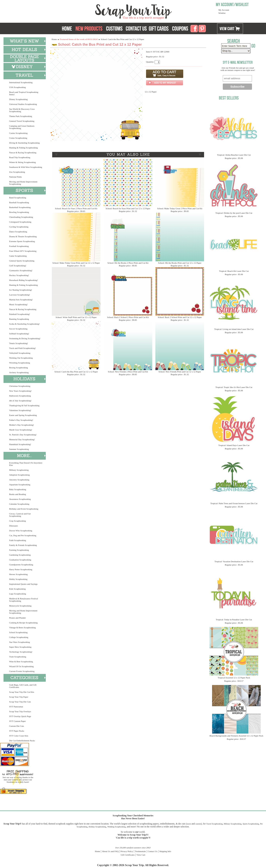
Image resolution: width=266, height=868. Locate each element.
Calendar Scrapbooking (19, 504)
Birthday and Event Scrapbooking (24, 509)
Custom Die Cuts (17, 726)
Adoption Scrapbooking (19, 475)
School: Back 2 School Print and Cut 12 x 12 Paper (180, 317)
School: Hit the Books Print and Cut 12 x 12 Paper (180, 263)
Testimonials (140, 851)
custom (198, 824)
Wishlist (222, 13)
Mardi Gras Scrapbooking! (21, 430)
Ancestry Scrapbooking (19, 480)
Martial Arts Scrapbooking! (21, 300)
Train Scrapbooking (18, 657)
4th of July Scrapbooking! (20, 401)
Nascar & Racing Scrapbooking (23, 153)
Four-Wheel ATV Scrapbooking (23, 251)
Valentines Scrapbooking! (20, 410)
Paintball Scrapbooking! (20, 314)
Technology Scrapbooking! (21, 652)
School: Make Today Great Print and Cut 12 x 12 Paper (76, 263)
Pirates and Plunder (18, 618)
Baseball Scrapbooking (19, 202)
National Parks (15, 177)
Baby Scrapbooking (18, 489)
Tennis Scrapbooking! (19, 343)
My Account (224, 10)
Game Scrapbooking (18, 256)
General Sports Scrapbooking (22, 261)
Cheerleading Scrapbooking (21, 217)
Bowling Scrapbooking (19, 212)
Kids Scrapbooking (17, 589)
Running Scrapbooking (19, 319)
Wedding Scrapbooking (116, 827)
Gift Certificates (128, 855)
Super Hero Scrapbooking (20, 647)
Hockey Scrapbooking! (19, 275)
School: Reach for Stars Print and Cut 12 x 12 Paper (128, 208)
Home (54, 39)
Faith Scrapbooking (18, 540)
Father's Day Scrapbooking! (21, 420)
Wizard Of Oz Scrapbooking (21, 666)
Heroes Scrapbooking (18, 574)
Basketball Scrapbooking (20, 207)
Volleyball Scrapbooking (20, 353)
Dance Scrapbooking (18, 232)
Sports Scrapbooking (251, 824)
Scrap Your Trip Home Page (107, 11)
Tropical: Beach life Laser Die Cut (234, 271)
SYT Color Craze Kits (19, 736)
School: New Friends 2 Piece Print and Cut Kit (128, 372)
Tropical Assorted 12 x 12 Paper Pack (234, 678)
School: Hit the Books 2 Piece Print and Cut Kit (128, 263)
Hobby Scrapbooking (18, 579)
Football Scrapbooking (19, 246)
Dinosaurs (14, 526)
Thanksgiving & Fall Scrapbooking (24, 405)
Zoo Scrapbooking (17, 172)
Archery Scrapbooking (19, 372)
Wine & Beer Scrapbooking (21, 661)
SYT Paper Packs (17, 731)
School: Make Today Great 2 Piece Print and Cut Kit (180, 208)
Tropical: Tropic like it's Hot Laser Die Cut (234, 387)
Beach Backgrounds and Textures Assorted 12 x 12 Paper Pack (236, 736)
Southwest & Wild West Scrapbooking (26, 167)
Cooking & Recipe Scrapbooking (23, 623)
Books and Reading (18, 494)
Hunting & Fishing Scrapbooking (23, 148)
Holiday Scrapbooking (97, 827)
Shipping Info (165, 851)
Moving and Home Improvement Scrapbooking (23, 183)
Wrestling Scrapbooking (20, 363)
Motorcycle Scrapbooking (20, 606)
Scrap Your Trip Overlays (20, 711)
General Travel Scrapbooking (22, 121)
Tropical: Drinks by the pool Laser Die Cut (234, 213)
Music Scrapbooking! (18, 304)
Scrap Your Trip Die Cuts (20, 702)
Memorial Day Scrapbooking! (22, 439)
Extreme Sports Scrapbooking (22, 241)
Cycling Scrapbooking (19, 227)
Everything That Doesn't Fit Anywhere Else (26, 464)
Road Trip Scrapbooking (20, 157)
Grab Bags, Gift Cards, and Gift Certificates (23, 686)
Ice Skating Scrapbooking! (21, 290)
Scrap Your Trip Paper (19, 697)
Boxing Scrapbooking (18, 368)
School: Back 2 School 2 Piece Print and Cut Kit (128, 317)
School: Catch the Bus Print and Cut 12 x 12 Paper (76, 372)
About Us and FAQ (110, 851)
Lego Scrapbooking (18, 594)
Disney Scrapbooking (18, 99)
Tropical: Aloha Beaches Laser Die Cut (234, 155)
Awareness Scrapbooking (20, 499)
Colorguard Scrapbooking (20, 222)
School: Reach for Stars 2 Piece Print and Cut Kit (76, 208)
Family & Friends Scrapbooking (23, 545)
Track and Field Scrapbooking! (22, 348)
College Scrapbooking (19, 637)
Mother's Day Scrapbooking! (22, 425)
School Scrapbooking (18, 632)
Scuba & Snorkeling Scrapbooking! (24, 324)
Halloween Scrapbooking (20, 396)
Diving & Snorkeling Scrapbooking (24, 143)
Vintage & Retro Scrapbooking (22, 627)
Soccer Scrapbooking (18, 329)
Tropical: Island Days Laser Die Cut (234, 445)
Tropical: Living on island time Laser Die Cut (234, 329)
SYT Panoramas (16, 707)
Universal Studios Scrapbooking (23, 104)
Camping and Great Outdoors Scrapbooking (22, 127)
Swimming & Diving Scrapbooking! (25, 338)
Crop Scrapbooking (18, 521)
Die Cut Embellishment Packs (22, 741)
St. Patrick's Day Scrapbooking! (23, 435)
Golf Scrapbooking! (18, 266)
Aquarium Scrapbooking (20, 485)
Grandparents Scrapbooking (21, 565)
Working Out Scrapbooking (21, 358)
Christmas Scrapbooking (20, 386)
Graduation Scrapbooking (20, 560)
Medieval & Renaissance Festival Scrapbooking (24, 600)
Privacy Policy (127, 851)
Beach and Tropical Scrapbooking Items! (24, 93)
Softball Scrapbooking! (19, 334)
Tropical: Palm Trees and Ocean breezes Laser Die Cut (234, 503)
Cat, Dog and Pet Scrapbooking (23, 535)
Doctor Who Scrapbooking (21, 531)
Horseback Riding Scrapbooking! (23, 280)
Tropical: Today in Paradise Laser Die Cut (234, 620)
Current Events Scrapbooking (22, 671)
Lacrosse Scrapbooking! (20, 295)
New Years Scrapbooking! (20, 391)
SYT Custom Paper (17, 721)
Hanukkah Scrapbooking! (20, 444)
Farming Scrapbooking (19, 550)
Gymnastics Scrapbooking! (21, 270)
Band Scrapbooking (18, 198)
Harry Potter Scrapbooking (21, 569)
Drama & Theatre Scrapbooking (23, 236)
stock (189, 824)
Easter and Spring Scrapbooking (23, 415)
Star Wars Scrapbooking (19, 642)
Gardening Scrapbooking (20, 555)
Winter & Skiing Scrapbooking (22, 162)
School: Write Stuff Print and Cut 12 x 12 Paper (76, 317)
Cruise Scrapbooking (18, 138)
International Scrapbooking (21, 82)
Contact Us (153, 851)
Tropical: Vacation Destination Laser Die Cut (234, 561)
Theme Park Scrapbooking (21, 116)
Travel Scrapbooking (214, 824)
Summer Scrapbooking (19, 449)
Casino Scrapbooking (18, 133)
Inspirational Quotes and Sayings (23, 584)
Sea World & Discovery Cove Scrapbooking (22, 110)
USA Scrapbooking (17, 87)
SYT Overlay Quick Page (20, 716)
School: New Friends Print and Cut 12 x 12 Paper (180, 372)
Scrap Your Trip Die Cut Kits (22, 692)
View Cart (141, 855)
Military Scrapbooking (19, 470)
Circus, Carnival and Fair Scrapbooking (20, 515)
